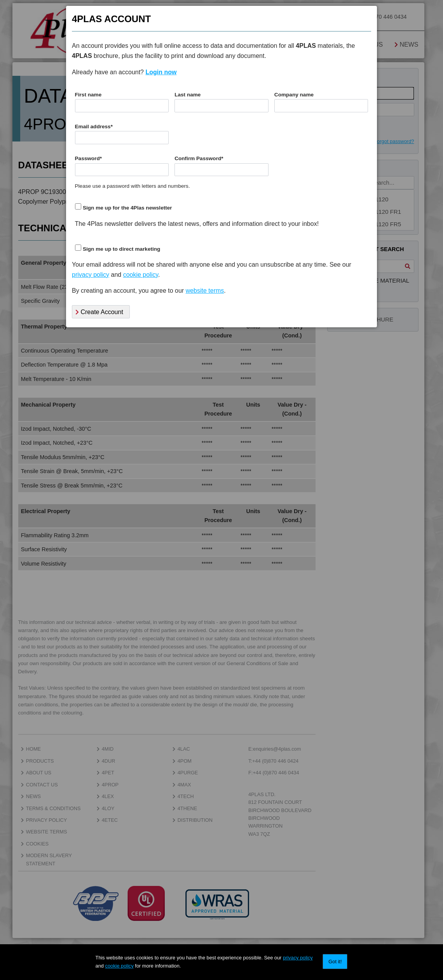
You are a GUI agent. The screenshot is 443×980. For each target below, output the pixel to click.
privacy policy (298, 958)
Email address (94, 127)
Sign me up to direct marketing (121, 249)
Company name (294, 95)
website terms (205, 291)
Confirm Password (199, 158)
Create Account (99, 312)
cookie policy (119, 966)
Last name (187, 95)
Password (89, 158)
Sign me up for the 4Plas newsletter (127, 208)
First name (88, 95)
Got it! (335, 962)
